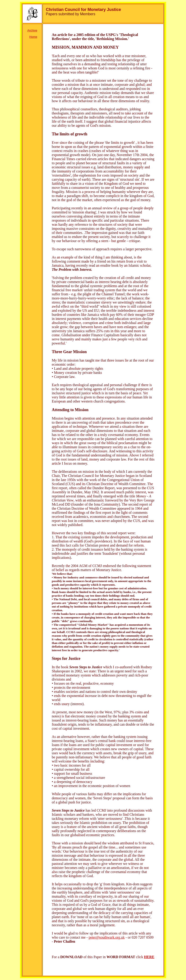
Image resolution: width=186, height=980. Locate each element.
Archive (32, 30)
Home (33, 37)
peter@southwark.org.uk (107, 937)
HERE (149, 957)
